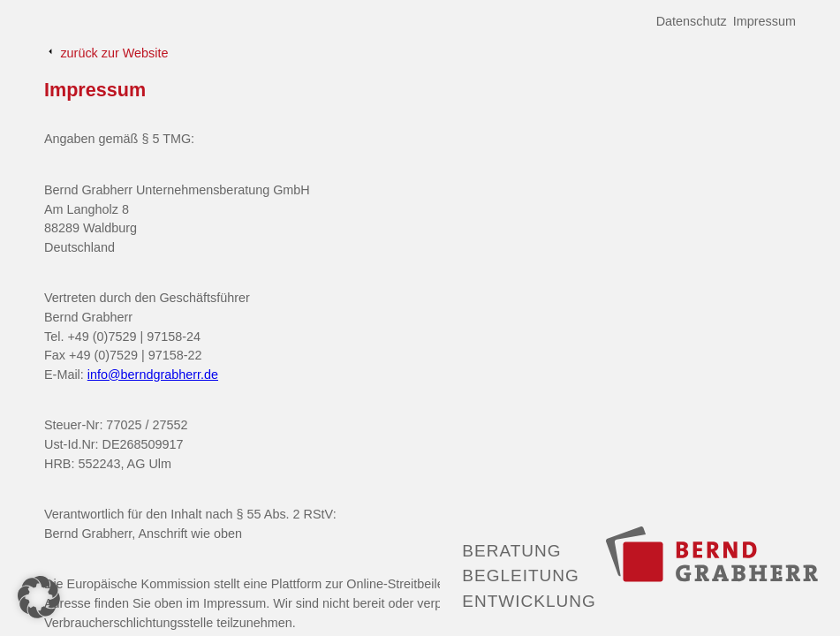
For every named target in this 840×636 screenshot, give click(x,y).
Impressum (764, 21)
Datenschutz (692, 21)
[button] (39, 597)
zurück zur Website (106, 53)
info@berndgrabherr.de (153, 375)
